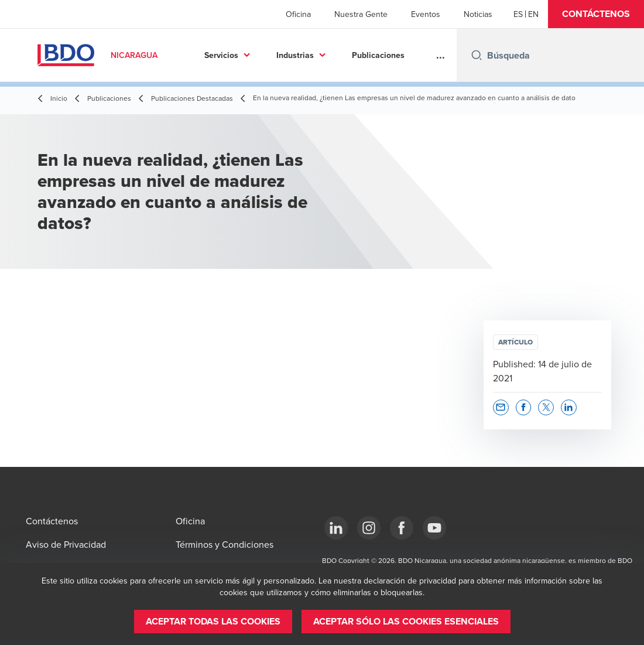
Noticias (478, 14)
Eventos (426, 14)
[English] (533, 14)
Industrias (295, 55)
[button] (596, 14)
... (441, 55)
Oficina (298, 14)
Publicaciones (378, 55)
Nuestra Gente (361, 14)
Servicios (221, 55)
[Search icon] (477, 55)
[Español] (518, 14)
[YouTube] (434, 528)
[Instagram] (369, 528)
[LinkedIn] (336, 528)
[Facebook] (402, 528)
